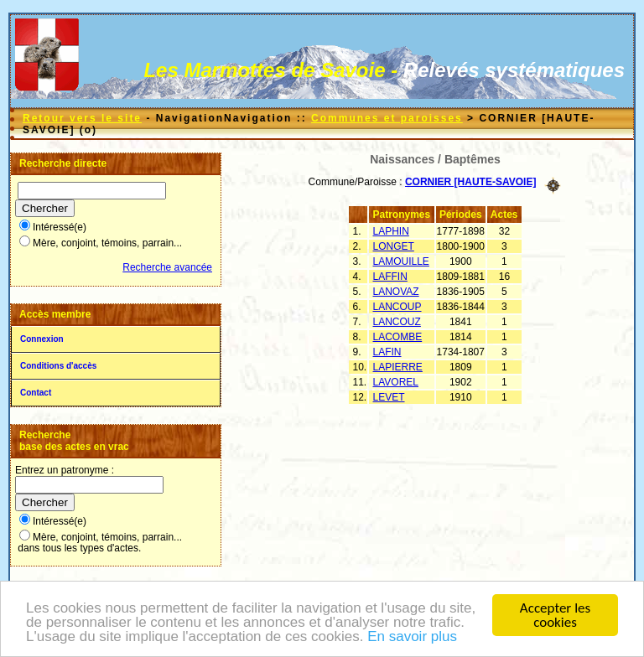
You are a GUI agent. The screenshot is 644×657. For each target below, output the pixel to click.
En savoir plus (412, 637)
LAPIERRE (398, 367)
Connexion (42, 339)
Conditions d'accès (58, 366)
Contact (36, 393)
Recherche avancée (167, 267)
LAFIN (387, 352)
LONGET (394, 246)
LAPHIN (391, 231)
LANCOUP (397, 307)
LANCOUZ (397, 322)
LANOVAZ (396, 292)
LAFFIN (390, 277)
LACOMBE (398, 337)
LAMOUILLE (401, 261)
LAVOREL (396, 382)
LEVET (389, 397)
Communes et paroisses (387, 118)
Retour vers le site (82, 118)
